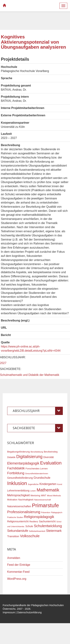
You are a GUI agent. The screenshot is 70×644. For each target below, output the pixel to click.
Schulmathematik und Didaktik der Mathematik (30, 375)
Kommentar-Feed (18, 572)
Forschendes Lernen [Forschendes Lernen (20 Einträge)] (37, 469)
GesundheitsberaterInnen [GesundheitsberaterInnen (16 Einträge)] (37, 473)
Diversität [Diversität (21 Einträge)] (48, 457)
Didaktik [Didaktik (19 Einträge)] (11, 457)
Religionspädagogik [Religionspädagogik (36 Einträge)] (39, 517)
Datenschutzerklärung (29, 612)
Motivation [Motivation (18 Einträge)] (12, 500)
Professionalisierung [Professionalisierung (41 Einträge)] (24, 512)
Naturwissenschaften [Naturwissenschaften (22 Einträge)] (19, 506)
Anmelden (14, 558)
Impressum (9, 612)
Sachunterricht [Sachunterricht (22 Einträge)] (47, 521)
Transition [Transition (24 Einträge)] (13, 536)
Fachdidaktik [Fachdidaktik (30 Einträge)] (16, 468)
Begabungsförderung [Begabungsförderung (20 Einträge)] (18, 452)
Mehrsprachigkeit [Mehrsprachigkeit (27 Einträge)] (18, 495)
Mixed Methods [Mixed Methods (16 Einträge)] (54, 496)
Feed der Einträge (19, 565)
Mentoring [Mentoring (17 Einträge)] (35, 496)
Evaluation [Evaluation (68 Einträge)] (51, 463)
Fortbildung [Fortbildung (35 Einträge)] (16, 473)
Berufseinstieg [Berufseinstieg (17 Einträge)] (51, 452)
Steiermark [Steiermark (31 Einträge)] (54, 531)
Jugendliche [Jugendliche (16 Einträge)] (33, 484)
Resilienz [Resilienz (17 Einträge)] (34, 522)
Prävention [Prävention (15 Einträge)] (46, 512)
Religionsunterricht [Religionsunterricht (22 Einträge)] (18, 521)
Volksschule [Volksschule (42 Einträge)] (30, 536)
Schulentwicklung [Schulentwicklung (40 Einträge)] (48, 526)
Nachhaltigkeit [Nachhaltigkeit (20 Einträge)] (26, 500)
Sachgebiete (38, 428)
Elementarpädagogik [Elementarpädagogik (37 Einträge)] (23, 463)
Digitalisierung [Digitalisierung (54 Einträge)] (29, 457)
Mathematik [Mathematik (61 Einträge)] (48, 490)
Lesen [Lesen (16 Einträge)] (33, 491)
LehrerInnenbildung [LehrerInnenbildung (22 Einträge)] (18, 491)
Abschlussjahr (38, 411)
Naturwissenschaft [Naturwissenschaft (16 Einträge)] (42, 500)
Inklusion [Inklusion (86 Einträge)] (17, 483)
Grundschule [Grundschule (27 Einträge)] (42, 478)
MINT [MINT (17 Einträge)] (44, 496)
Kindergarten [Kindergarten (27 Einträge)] (48, 484)
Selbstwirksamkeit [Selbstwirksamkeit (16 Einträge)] (37, 531)
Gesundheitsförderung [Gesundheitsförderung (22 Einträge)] (20, 478)
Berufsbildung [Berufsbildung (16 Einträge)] (37, 452)
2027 (3, 363)
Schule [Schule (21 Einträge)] (29, 526)
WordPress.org (17, 579)
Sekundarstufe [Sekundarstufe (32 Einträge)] (18, 531)
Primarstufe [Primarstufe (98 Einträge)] (45, 505)
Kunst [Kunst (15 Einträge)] (60, 484)
